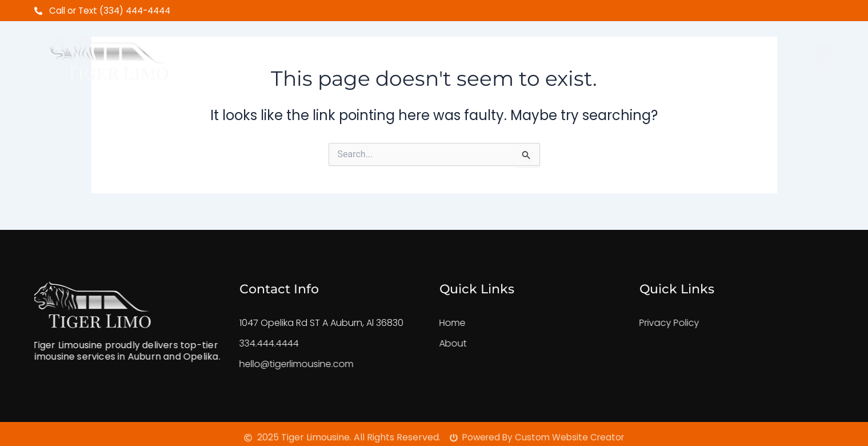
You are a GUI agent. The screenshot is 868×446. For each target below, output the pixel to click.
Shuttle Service (421, 52)
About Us (329, 52)
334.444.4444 (248, 343)
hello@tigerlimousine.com (275, 364)
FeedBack (590, 52)
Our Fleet (514, 52)
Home (267, 52)
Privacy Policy (648, 323)
